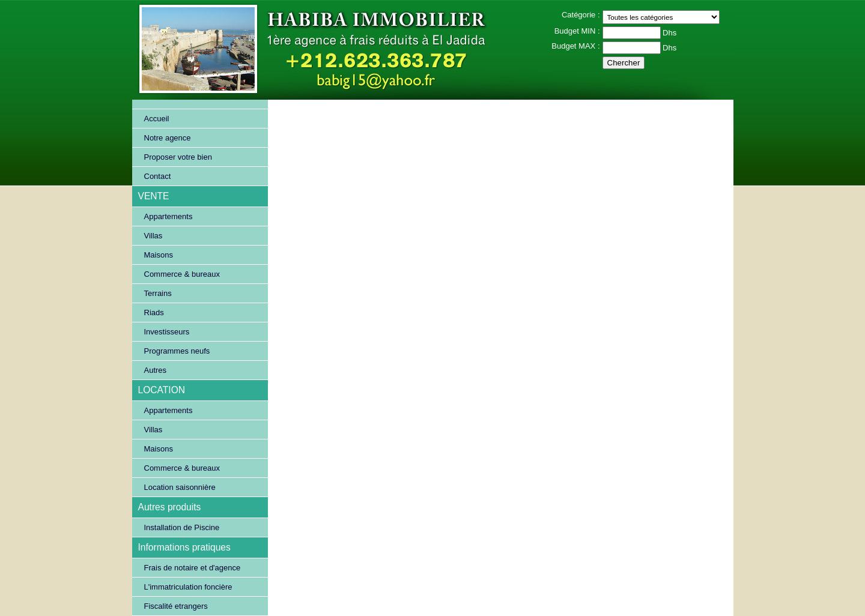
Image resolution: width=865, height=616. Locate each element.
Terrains (158, 293)
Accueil (157, 119)
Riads (154, 313)
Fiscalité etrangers (176, 606)
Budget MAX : (575, 46)
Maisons (159, 255)
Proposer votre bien (178, 157)
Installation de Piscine (182, 527)
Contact (158, 176)
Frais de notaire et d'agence (193, 568)
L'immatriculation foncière (188, 587)
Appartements (168, 216)
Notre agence (168, 138)
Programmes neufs (177, 351)
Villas (153, 236)
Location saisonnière (180, 487)
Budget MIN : (577, 31)
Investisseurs (167, 332)
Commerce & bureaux (182, 274)
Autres (156, 370)
